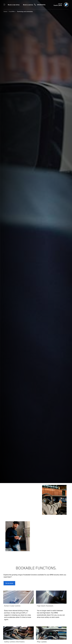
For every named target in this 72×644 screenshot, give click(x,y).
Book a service (28, 5)
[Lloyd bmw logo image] (61, 5)
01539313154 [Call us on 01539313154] (41, 5)
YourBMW (12, 11)
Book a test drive (14, 5)
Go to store (9, 583)
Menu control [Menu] (4, 5)
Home (5, 11)
